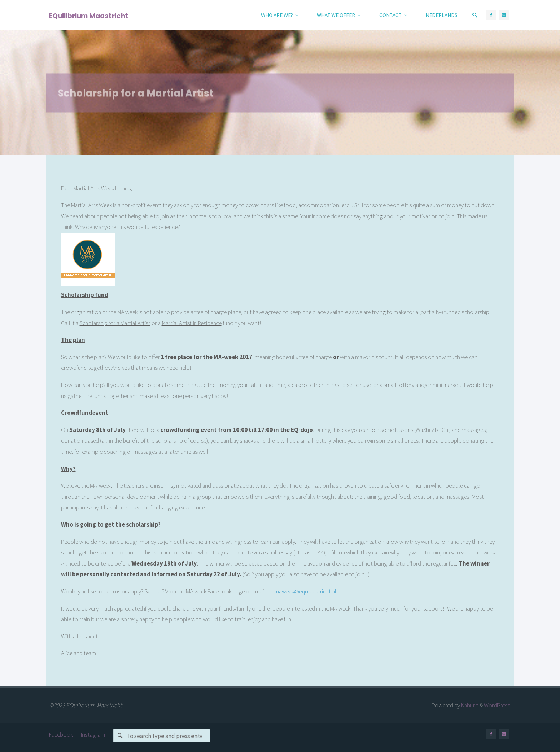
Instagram (93, 734)
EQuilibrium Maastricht (89, 16)
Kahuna (469, 705)
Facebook (61, 734)
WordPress (497, 705)
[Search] (475, 15)
